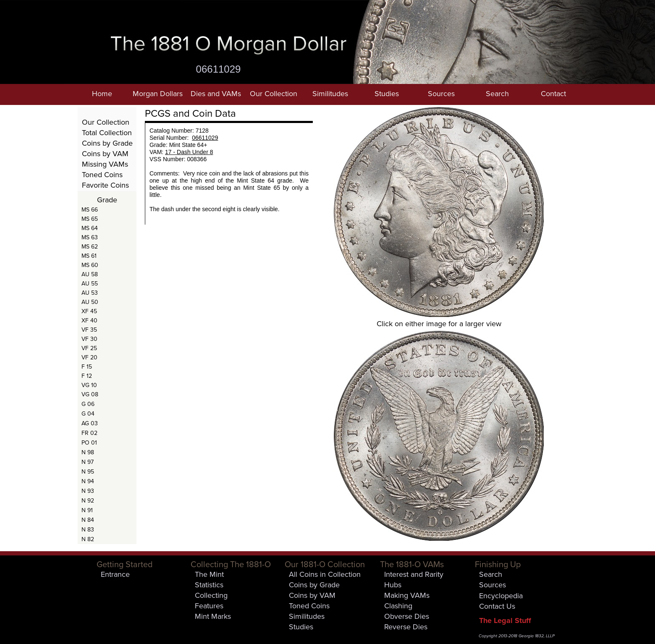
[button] (157, 94)
